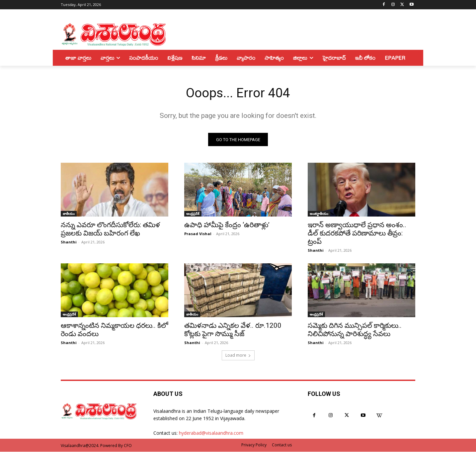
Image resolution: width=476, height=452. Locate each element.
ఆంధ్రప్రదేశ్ (193, 214)
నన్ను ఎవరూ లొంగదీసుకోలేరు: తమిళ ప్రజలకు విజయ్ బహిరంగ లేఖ (110, 230)
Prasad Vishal (198, 234)
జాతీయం (69, 214)
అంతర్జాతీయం (319, 214)
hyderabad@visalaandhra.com (211, 434)
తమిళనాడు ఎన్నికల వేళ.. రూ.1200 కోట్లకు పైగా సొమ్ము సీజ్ (233, 330)
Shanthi (69, 243)
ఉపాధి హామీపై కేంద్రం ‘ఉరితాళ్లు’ (227, 226)
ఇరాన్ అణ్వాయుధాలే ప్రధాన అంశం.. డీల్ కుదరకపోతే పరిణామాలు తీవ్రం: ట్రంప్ (357, 234)
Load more (238, 356)
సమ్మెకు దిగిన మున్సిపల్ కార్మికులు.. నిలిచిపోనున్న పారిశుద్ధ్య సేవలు (355, 330)
